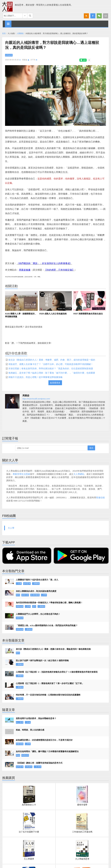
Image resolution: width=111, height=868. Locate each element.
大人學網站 (79, 474)
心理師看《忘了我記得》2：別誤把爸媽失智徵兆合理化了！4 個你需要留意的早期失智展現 (57, 672)
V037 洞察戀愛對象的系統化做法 (88, 314)
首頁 (4, 33)
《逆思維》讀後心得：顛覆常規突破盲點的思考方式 (39, 763)
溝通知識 (20, 606)
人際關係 (20, 33)
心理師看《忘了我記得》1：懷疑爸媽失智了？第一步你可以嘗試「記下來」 (50, 683)
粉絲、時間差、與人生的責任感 (30, 730)
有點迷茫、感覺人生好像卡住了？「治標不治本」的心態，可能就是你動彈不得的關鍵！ (51, 364)
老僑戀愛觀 (35, 595)
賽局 (18, 595)
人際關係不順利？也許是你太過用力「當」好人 (37, 580)
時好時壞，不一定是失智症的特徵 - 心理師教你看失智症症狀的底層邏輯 (48, 695)
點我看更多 (55, 383)
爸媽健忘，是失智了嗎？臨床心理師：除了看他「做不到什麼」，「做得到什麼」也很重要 (52, 373)
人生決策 (38, 767)
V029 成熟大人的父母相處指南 (53, 314)
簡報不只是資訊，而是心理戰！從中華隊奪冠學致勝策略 (35, 377)
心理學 (44, 595)
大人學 (11, 528)
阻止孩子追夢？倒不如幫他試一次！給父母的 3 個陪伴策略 (42, 660)
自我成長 (9, 55)
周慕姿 (25, 60)
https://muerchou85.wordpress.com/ (36, 399)
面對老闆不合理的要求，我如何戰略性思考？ (36, 718)
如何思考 (27, 584)
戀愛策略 (20, 744)
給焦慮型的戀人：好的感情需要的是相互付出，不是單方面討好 (44, 740)
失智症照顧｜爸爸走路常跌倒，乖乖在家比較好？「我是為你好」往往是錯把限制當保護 (51, 368)
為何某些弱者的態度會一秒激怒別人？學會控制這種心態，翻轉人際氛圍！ (49, 603)
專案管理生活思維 (21, 474)
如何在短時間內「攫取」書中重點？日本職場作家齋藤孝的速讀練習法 (47, 751)
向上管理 (20, 722)
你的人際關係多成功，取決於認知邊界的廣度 (36, 591)
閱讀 (18, 755)
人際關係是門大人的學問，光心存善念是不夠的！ (38, 614)
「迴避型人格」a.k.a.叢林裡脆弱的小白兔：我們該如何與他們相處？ (47, 625)
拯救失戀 (25, 595)
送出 (91, 448)
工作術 (28, 722)
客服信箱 (100, 497)
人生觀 (19, 584)
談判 (34, 606)
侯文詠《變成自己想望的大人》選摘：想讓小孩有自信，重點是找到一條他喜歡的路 (53, 649)
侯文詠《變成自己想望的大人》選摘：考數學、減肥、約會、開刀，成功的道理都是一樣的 (52, 360)
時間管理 (25, 755)
